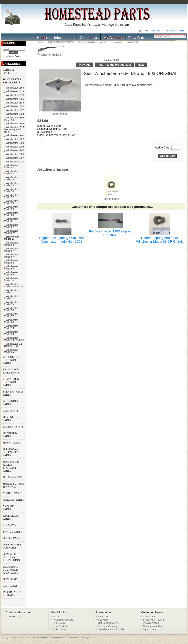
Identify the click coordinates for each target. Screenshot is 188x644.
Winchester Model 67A (11, 256)
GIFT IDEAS (11, 586)
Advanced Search (14, 56)
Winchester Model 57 (11, 196)
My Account (113, 38)
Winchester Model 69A (11, 274)
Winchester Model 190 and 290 (14, 339)
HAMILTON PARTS (10, 435)
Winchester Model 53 (11, 178)
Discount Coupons (108, 626)
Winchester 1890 (14, 106)
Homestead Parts (24, 638)
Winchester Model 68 (11, 262)
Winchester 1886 (14, 103)
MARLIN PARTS (13, 493)
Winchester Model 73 (11, 303)
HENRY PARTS (12, 443)
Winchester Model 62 (11, 226)
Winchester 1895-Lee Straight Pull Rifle (14, 130)
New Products (61, 626)
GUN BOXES (11, 579)
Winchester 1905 (14, 150)
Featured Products (63, 620)
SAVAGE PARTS (13, 532)
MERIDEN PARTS (14, 500)
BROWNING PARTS (10, 403)
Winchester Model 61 (11, 220)
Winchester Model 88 (11, 321)
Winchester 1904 (14, 147)
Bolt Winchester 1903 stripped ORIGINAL (111, 233)
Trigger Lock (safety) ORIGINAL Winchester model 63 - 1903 (62, 240)
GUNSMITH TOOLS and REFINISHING (12, 557)
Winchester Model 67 (11, 250)
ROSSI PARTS (11, 525)
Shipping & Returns (154, 620)
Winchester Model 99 (11, 333)
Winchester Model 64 (11, 244)
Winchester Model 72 (11, 297)
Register (181, 31)
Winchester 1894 (14, 114)
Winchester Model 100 (11, 327)
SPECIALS (59, 623)
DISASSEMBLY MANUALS (12, 546)
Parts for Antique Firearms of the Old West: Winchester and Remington (61, 638)
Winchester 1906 (14, 154)
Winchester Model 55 (11, 190)
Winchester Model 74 (11, 309)
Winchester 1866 (14, 88)
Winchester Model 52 (11, 172)
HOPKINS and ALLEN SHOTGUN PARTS (11, 466)
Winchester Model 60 (11, 214)
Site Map (103, 620)
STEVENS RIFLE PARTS (13, 393)
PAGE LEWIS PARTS (11, 517)
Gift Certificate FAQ (109, 623)
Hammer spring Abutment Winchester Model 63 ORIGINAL (159, 240)
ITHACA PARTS (13, 477)
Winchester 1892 (14, 110)
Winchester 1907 (14, 158)
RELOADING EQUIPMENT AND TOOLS (11, 570)
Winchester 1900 (14, 136)
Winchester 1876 (14, 95)
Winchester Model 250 (11, 351)
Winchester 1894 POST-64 (14, 119)
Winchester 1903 (14, 143)
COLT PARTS (11, 411)
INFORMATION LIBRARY (12, 594)
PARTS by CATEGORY (10, 71)
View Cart (136, 38)
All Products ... (61, 629)
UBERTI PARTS (12, 538)
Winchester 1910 (14, 162)
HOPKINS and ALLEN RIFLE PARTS (11, 452)
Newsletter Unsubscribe (111, 629)
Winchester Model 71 (11, 291)
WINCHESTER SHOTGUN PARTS (12, 360)
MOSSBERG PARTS (10, 508)
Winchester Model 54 (11, 184)
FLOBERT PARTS (13, 427)
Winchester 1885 (14, 99)
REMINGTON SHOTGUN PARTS (11, 382)
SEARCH (9, 43)
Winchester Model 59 (11, 208)
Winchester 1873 (14, 92)
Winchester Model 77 (11, 315)
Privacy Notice (151, 623)
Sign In (170, 31)
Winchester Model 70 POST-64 (14, 285)
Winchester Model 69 (11, 268)
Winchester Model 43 (11, 167)
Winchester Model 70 (11, 280)
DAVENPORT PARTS (11, 419)
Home (42, 38)
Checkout (156, 31)
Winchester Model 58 (11, 202)
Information (63, 38)
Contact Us (89, 38)
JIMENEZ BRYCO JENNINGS (13, 485)
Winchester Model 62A (11, 232)
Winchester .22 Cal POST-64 (13, 345)
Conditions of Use (153, 626)
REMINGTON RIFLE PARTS (11, 371)
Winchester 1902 (14, 139)
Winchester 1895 (14, 124)
